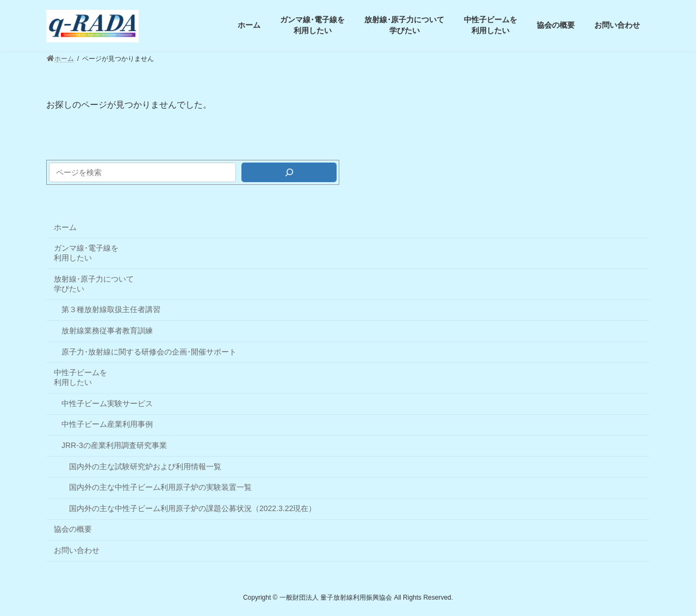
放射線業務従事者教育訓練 (107, 331)
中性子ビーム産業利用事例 (107, 424)
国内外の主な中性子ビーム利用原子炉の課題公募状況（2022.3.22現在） (192, 508)
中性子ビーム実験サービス (107, 403)
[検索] (289, 172)
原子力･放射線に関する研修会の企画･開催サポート (149, 352)
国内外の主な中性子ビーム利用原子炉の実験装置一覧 (160, 487)
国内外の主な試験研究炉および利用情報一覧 (145, 466)
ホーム (65, 227)
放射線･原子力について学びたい (94, 284)
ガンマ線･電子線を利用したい (86, 253)
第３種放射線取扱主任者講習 (111, 309)
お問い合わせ (77, 550)
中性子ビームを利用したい (80, 377)
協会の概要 (73, 529)
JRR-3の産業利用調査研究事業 (114, 445)
